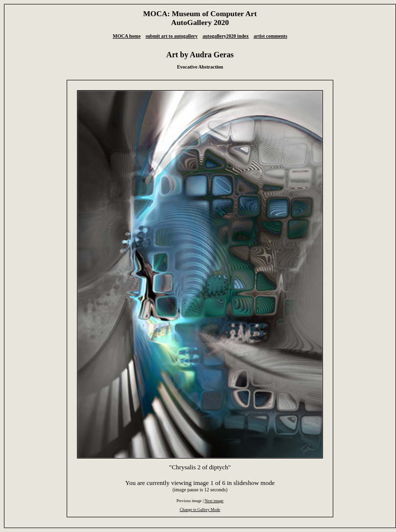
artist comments (270, 36)
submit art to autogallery (172, 36)
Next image (214, 501)
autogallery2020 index (225, 36)
